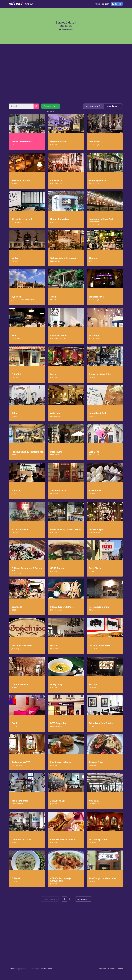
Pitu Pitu (13, 969)
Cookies (120, 969)
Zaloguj (118, 4)
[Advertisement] (66, 78)
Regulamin (112, 969)
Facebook (103, 969)
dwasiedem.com (47, 969)
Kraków (29, 4)
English (106, 4)
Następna (82, 899)
